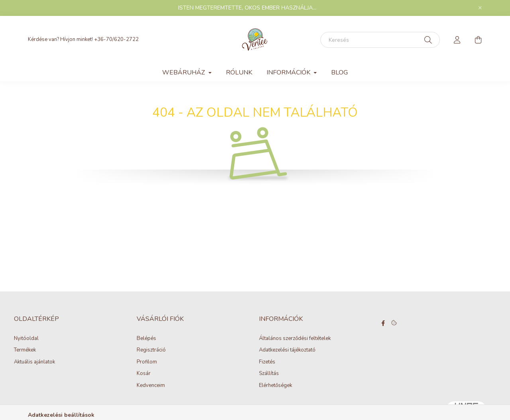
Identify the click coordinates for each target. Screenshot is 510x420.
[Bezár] (480, 8)
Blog (339, 72)
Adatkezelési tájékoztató (287, 350)
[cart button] (478, 40)
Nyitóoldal (26, 339)
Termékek (25, 350)
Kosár (144, 374)
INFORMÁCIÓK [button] (289, 72)
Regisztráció (151, 350)
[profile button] (457, 40)
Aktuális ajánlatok (34, 362)
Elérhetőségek (276, 386)
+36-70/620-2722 (116, 39)
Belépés (146, 339)
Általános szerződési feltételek (295, 339)
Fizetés (267, 362)
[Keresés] (380, 40)
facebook (383, 323)
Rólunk (239, 72)
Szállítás (269, 374)
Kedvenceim (151, 386)
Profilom (147, 362)
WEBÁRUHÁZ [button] (184, 72)
